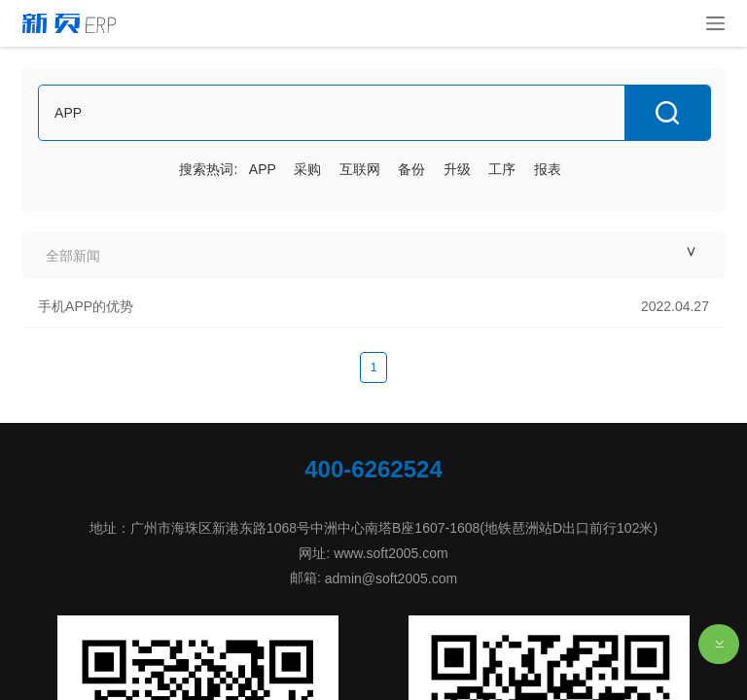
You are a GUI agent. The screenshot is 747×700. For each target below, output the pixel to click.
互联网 (360, 169)
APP (263, 169)
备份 (411, 169)
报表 (548, 169)
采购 (307, 169)
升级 (457, 169)
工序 (502, 169)
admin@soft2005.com (391, 578)
